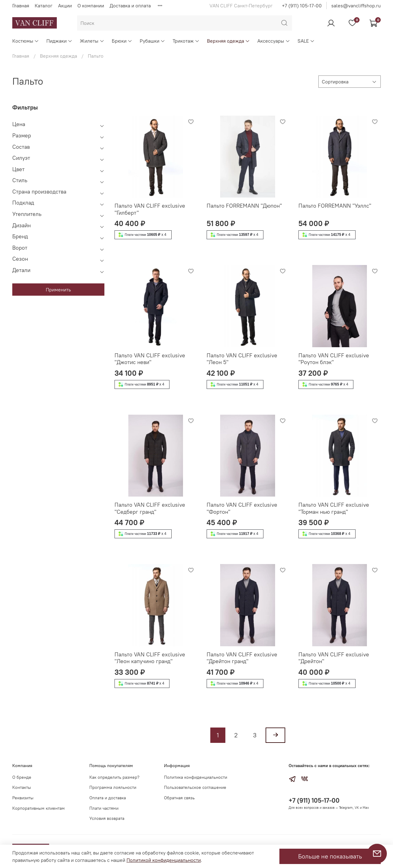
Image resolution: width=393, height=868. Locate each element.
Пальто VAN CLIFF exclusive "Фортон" (242, 508)
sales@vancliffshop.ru (356, 6)
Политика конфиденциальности (196, 777)
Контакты (22, 787)
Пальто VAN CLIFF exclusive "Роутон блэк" (334, 359)
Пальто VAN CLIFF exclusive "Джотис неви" (150, 359)
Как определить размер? (114, 777)
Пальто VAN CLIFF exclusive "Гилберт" (150, 209)
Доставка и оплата (130, 6)
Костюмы (26, 41)
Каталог (44, 6)
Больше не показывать (330, 856)
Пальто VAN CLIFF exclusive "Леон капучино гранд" (150, 658)
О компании (91, 6)
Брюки (122, 41)
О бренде (22, 777)
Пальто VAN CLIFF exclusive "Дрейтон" (334, 658)
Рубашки (152, 41)
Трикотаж (186, 41)
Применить (58, 290)
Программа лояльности (113, 787)
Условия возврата (107, 818)
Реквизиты (23, 798)
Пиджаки (59, 41)
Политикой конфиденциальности (164, 860)
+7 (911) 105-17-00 (302, 6)
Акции (65, 6)
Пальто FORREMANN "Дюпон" (244, 206)
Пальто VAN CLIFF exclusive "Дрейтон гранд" (242, 658)
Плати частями (104, 808)
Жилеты (92, 41)
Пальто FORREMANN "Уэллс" (335, 206)
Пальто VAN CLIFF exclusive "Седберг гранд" (150, 508)
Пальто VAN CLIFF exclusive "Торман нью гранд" (334, 508)
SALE (306, 41)
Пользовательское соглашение (195, 787)
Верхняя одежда (228, 41)
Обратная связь (179, 798)
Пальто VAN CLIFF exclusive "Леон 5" (242, 359)
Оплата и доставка (108, 798)
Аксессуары (274, 41)
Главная (21, 6)
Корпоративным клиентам (39, 808)
